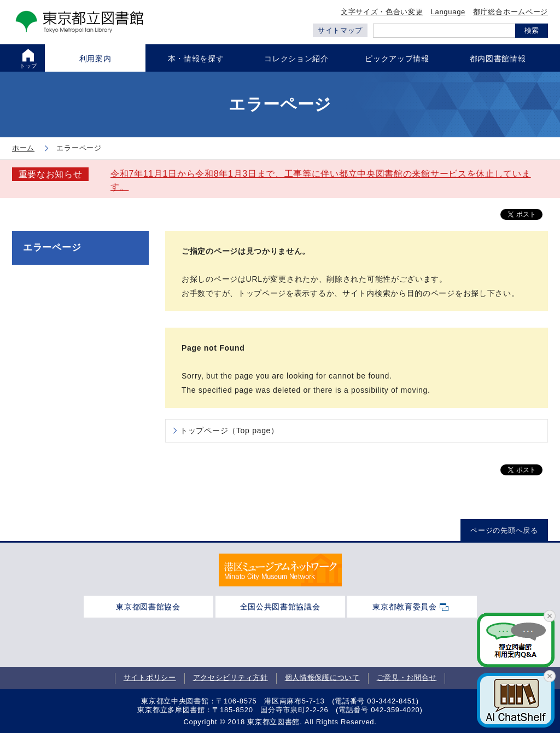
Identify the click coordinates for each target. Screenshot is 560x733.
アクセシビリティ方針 (231, 678)
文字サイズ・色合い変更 (382, 12)
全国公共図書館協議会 (280, 607)
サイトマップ (340, 30)
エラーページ (52, 248)
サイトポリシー (150, 678)
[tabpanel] (280, 570)
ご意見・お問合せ (407, 678)
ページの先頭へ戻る (504, 530)
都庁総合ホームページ (511, 12)
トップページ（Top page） (229, 431)
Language (448, 12)
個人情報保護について (322, 678)
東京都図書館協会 (148, 607)
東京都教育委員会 (405, 607)
